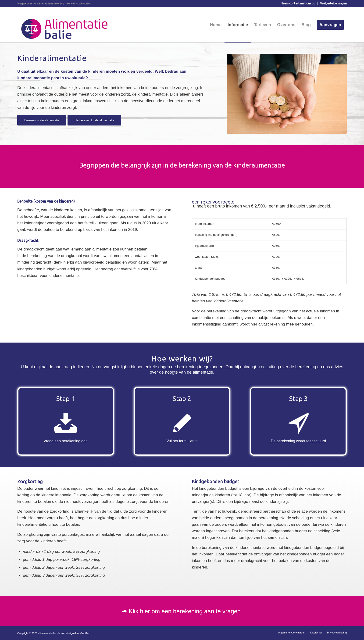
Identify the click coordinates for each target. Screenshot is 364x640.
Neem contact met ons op (298, 3)
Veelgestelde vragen (333, 3)
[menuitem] (298, 4)
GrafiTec (85, 633)
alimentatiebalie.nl (48, 633)
